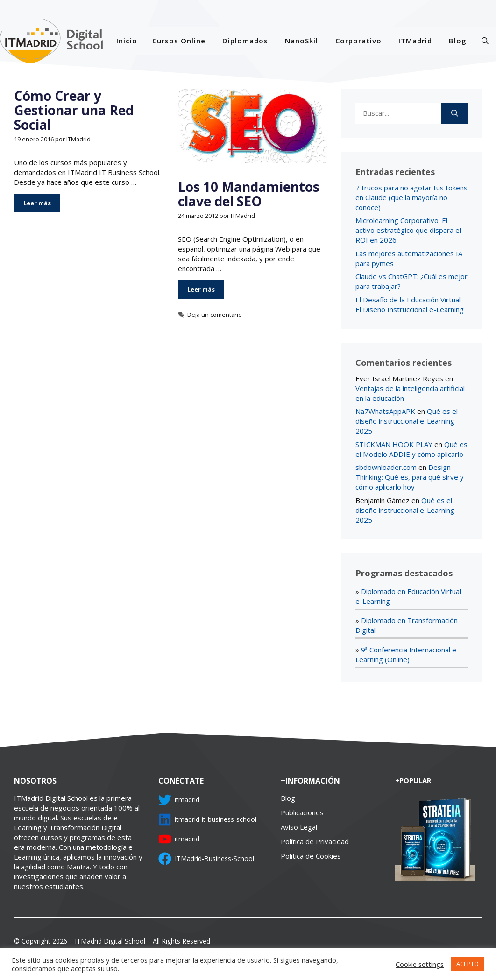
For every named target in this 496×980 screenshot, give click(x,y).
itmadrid (187, 800)
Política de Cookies (311, 856)
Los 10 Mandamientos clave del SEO (249, 194)
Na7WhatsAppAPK (385, 411)
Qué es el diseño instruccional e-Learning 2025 (407, 421)
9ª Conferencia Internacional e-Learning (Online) (407, 654)
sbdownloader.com (386, 467)
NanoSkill (303, 41)
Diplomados (245, 41)
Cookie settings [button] (420, 964)
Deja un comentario (215, 315)
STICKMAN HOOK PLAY (394, 444)
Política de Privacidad (315, 841)
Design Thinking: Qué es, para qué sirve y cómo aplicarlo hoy (410, 477)
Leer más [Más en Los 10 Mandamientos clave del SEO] (201, 289)
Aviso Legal (299, 827)
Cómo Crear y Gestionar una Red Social (74, 110)
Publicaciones (302, 812)
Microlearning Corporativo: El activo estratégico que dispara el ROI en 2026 (408, 230)
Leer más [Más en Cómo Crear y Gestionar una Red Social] (37, 203)
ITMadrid (415, 41)
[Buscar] (455, 113)
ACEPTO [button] (468, 964)
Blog (458, 41)
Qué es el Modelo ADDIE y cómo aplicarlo (411, 449)
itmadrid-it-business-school (216, 819)
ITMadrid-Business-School (214, 858)
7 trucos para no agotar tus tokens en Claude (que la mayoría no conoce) (411, 197)
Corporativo (358, 41)
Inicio (127, 41)
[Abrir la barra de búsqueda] (485, 41)
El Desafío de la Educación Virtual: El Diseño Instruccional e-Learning (410, 304)
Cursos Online (179, 41)
